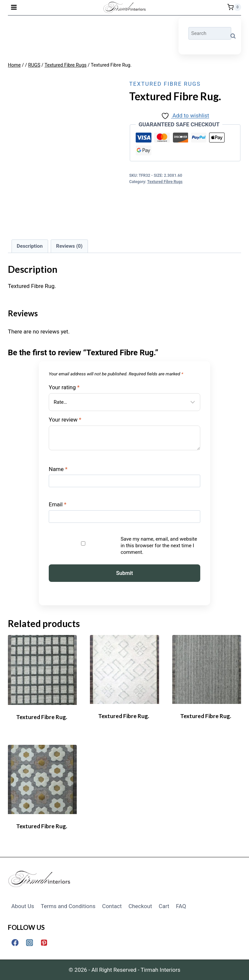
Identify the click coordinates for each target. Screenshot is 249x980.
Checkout (140, 906)
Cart (164, 906)
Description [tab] (30, 246)
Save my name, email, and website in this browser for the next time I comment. (159, 546)
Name (58, 469)
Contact (112, 906)
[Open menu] (14, 7)
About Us (23, 906)
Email (58, 504)
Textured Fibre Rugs (165, 84)
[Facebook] (15, 943)
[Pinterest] (44, 943)
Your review (65, 420)
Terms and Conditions (68, 906)
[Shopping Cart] (234, 7)
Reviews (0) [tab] (69, 246)
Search (235, 36)
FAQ (181, 906)
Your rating (64, 387)
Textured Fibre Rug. (42, 717)
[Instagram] (29, 943)
